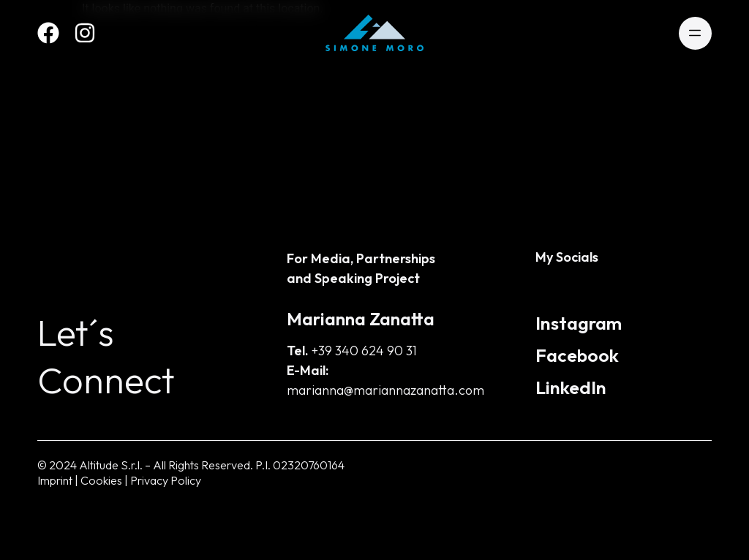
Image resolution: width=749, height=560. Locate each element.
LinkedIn (571, 387)
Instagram (579, 323)
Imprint (55, 480)
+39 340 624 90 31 (364, 351)
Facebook (577, 355)
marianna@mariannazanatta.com (385, 390)
